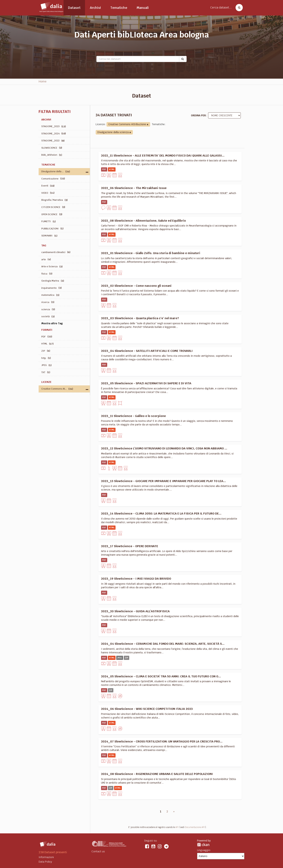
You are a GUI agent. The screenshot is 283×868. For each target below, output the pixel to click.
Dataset (74, 8)
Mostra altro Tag (52, 323)
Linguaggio (204, 850)
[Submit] (183, 59)
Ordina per (198, 115)
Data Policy (45, 862)
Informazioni (46, 857)
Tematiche (119, 8)
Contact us (98, 851)
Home (43, 81)
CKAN (203, 845)
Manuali (143, 8)
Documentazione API (195, 827)
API (177, 827)
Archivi (95, 8)
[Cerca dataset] (238, 8)
